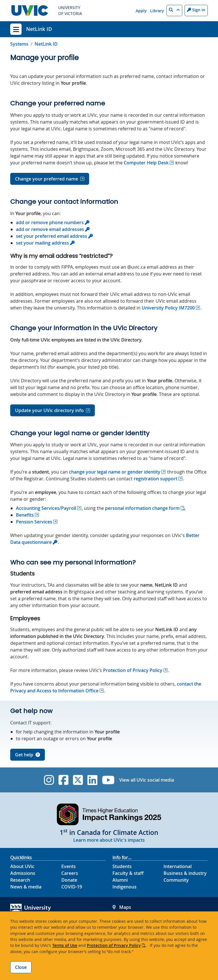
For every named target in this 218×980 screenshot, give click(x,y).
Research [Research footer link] (20, 880)
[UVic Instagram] (49, 780)
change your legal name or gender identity (115, 472)
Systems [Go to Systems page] (19, 44)
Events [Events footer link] (69, 866)
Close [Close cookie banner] (21, 967)
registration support (156, 479)
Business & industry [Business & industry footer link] (185, 873)
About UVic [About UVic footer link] (22, 866)
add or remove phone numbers (50, 222)
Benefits (25, 515)
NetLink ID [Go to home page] (46, 44)
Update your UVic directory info (49, 410)
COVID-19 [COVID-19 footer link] (72, 887)
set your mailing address (42, 243)
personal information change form (142, 508)
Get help (28, 755)
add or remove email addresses (50, 229)
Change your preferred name (47, 179)
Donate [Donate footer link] (69, 880)
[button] (174, 10)
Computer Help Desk (146, 163)
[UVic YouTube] (108, 780)
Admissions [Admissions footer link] (23, 873)
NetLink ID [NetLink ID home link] (39, 29)
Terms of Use (65, 945)
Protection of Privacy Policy (114, 945)
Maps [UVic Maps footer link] (122, 907)
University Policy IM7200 (168, 308)
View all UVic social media (147, 780)
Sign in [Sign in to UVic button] (196, 10)
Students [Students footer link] (122, 866)
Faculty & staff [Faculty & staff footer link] (128, 873)
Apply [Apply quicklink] (141, 11)
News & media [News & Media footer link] (26, 887)
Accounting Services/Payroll (46, 508)
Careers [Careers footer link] (70, 873)
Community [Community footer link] (176, 880)
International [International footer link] (178, 866)
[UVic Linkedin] (92, 780)
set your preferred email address (52, 236)
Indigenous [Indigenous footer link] (124, 887)
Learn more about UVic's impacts (109, 840)
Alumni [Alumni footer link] (120, 880)
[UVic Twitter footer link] (78, 780)
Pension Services (34, 522)
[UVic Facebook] (63, 780)
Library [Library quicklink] (157, 11)
